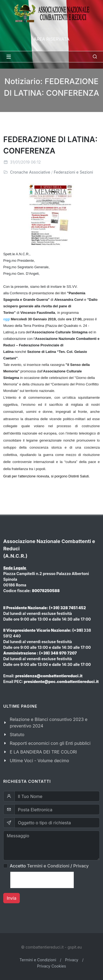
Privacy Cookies (52, 966)
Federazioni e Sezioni (73, 172)
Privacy (81, 866)
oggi (7, 319)
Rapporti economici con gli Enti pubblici (50, 743)
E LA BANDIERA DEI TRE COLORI (43, 752)
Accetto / (49, 866)
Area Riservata (51, 39)
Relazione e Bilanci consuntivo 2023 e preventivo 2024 (49, 723)
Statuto (17, 735)
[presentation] (42, 880)
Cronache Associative (30, 172)
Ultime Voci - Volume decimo (39, 761)
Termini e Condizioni (48, 866)
